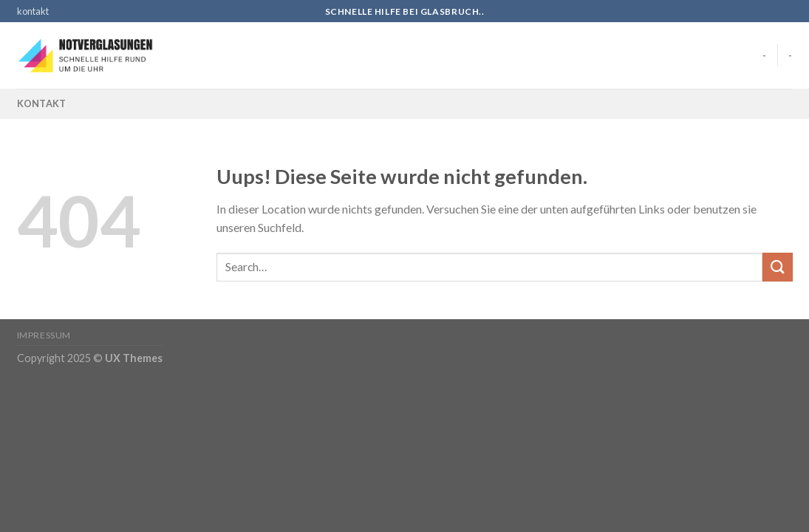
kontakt (33, 11)
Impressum (44, 335)
